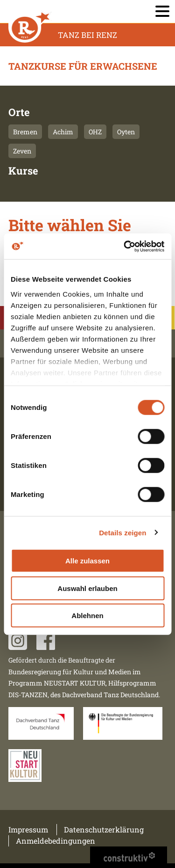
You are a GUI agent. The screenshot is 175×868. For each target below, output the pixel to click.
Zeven (22, 151)
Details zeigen (122, 532)
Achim (63, 132)
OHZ (95, 132)
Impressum (28, 829)
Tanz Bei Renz (87, 35)
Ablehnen (87, 616)
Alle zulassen (87, 561)
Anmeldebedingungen (56, 841)
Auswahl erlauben (87, 588)
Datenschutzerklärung (104, 829)
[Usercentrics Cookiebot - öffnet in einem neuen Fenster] (125, 246)
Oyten (126, 132)
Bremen (25, 132)
